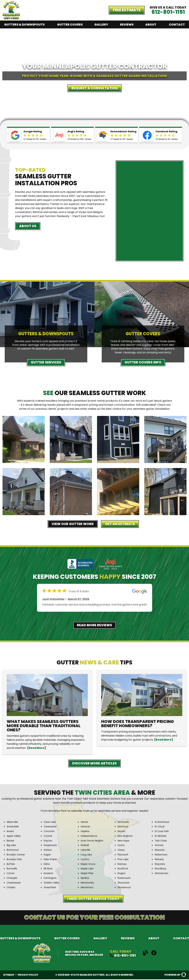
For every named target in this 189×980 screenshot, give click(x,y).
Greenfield (50, 888)
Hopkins (86, 832)
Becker (11, 841)
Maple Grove (89, 864)
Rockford (123, 869)
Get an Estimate (122, 524)
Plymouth (123, 855)
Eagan (48, 855)
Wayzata (160, 864)
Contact (177, 24)
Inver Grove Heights (93, 841)
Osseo (122, 850)
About (151, 24)
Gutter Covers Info (143, 362)
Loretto (85, 860)
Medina (85, 878)
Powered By (175, 976)
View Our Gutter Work (71, 524)
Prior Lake (123, 860)
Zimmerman (162, 874)
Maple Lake (88, 869)
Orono (121, 846)
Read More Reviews (94, 625)
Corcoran (50, 832)
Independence (90, 837)
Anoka (11, 832)
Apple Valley (14, 837)
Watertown (162, 855)
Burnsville (12, 869)
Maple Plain (88, 874)
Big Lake (12, 846)
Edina (47, 864)
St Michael (161, 837)
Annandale (13, 827)
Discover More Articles (95, 764)
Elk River (48, 869)
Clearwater (51, 827)
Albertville (13, 823)
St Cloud (160, 827)
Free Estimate (127, 10)
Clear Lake (50, 823)
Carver (11, 874)
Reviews (127, 24)
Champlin (13, 878)
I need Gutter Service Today (93, 900)
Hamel (85, 823)
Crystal (48, 837)
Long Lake (87, 855)
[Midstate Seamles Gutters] (11, 18)
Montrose (124, 827)
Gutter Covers (70, 24)
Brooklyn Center (17, 855)
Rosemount (125, 878)
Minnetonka (88, 883)
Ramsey (123, 864)
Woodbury (161, 869)
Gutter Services (46, 362)
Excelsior (49, 874)
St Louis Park (162, 832)
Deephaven (51, 846)
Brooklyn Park (15, 860)
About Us (29, 226)
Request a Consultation (94, 88)
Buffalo (11, 864)
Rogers (122, 874)
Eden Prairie (51, 860)
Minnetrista (88, 888)
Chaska (11, 888)
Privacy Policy (28, 975)
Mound (122, 832)
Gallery (101, 24)
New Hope (124, 841)
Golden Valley (52, 883)
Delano (48, 850)
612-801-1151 (168, 12)
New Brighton (126, 837)
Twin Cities (161, 841)
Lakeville (86, 850)
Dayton (48, 841)
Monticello (124, 823)
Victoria (159, 846)
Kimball (85, 846)
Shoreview (124, 883)
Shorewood (125, 888)
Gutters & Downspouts (24, 24)
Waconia (160, 850)
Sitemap (9, 975)
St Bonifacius (163, 823)
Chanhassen (15, 883)
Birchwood (13, 850)
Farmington (51, 878)
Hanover (86, 827)
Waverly (160, 860)
